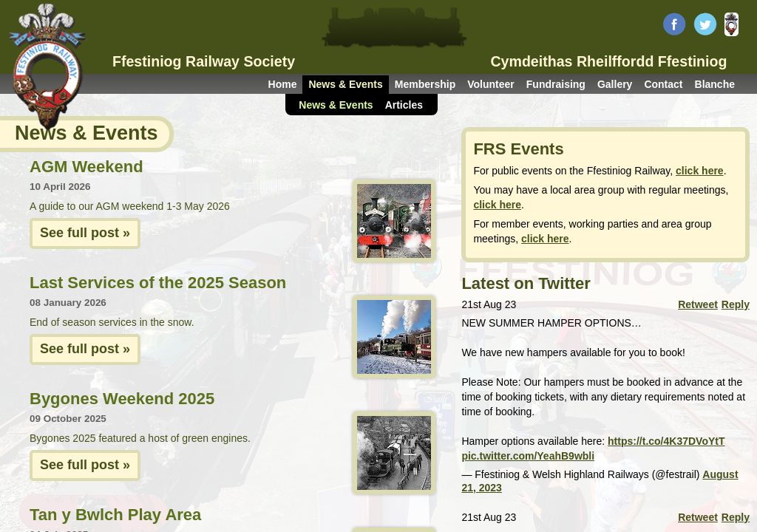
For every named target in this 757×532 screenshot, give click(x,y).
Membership (425, 84)
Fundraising (556, 84)
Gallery (615, 84)
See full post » (85, 233)
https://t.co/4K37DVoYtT (666, 441)
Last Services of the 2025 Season (158, 283)
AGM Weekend (86, 167)
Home (283, 84)
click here (700, 171)
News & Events (345, 84)
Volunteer (491, 84)
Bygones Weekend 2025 (122, 399)
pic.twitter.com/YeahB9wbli (528, 456)
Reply (736, 304)
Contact (663, 84)
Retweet (698, 304)
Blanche (715, 84)
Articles (404, 105)
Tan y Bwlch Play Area (115, 515)
